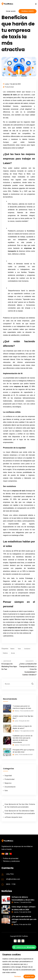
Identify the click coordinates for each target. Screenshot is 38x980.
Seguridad (8, 776)
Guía (6, 791)
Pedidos (5, 653)
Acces (13, 653)
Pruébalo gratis (28, 11)
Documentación (10, 787)
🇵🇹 (10, 854)
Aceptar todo (29, 976)
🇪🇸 (3, 854)
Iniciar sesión (11, 11)
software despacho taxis (13, 817)
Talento (12, 649)
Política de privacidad (11, 858)
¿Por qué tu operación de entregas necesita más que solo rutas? (24, 919)
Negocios (8, 783)
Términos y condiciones (11, 861)
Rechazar (18, 976)
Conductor (27, 649)
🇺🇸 (7, 854)
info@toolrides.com (13, 879)
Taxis (19, 649)
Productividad (9, 87)
